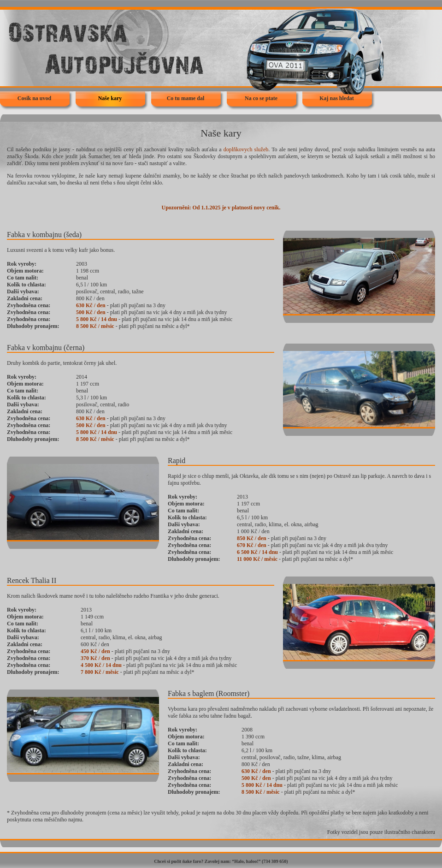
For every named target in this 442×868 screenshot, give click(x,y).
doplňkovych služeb (246, 149)
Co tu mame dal (186, 98)
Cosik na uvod (34, 98)
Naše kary (110, 98)
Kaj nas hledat (337, 98)
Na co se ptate (261, 98)
